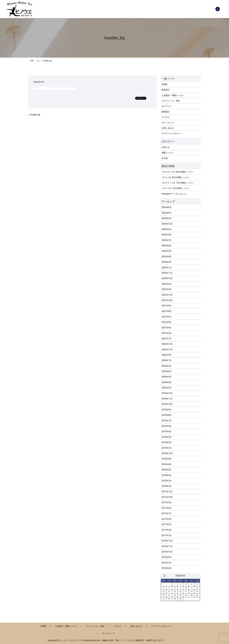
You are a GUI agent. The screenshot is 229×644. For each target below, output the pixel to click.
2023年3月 (166, 262)
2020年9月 (166, 355)
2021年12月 (167, 295)
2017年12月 (167, 492)
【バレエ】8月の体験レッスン (175, 177)
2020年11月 (167, 350)
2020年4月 (166, 377)
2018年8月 (166, 464)
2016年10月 (167, 552)
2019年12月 (167, 393)
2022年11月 (167, 273)
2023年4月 (166, 257)
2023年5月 (166, 251)
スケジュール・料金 (130, 9)
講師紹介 (161, 9)
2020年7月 (166, 360)
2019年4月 (166, 431)
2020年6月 (166, 366)
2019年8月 (166, 415)
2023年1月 (166, 268)
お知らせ (84, 9)
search (217, 9)
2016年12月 (167, 541)
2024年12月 (167, 224)
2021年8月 (166, 311)
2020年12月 (167, 344)
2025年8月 (166, 207)
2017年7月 (166, 513)
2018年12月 (167, 453)
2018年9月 (166, 459)
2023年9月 (166, 235)
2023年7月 (166, 240)
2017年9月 (166, 502)
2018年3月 (166, 481)
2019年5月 (166, 426)
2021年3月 (166, 333)
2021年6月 (166, 317)
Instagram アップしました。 (175, 194)
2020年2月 (166, 388)
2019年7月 (166, 421)
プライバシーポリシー (172, 133)
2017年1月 (166, 535)
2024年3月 (166, 229)
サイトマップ (168, 123)
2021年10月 (167, 300)
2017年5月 (166, 519)
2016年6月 (166, 568)
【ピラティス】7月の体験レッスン (177, 183)
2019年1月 (166, 448)
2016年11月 (167, 546)
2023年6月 (166, 246)
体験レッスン (168, 153)
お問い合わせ (204, 9)
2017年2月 (166, 530)
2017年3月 (166, 524)
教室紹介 (148, 9)
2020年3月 (166, 382)
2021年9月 (166, 306)
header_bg (35, 115)
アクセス (189, 9)
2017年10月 (167, 497)
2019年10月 (167, 404)
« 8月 (164, 576)
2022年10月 (167, 278)
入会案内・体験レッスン (104, 9)
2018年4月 (166, 475)
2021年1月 (166, 339)
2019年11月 (167, 399)
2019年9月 (166, 410)
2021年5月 (166, 322)
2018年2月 (166, 486)
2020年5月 (166, 371)
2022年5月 (166, 284)
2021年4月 (166, 328)
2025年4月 (166, 218)
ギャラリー (175, 9)
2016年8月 (166, 557)
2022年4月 (166, 289)
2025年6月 (166, 213)
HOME (164, 84)
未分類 (165, 158)
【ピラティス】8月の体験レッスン (177, 172)
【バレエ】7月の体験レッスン (175, 188)
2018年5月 (166, 470)
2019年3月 (166, 437)
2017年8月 (166, 508)
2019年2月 (166, 442)
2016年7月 (166, 563)
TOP (32, 61)
